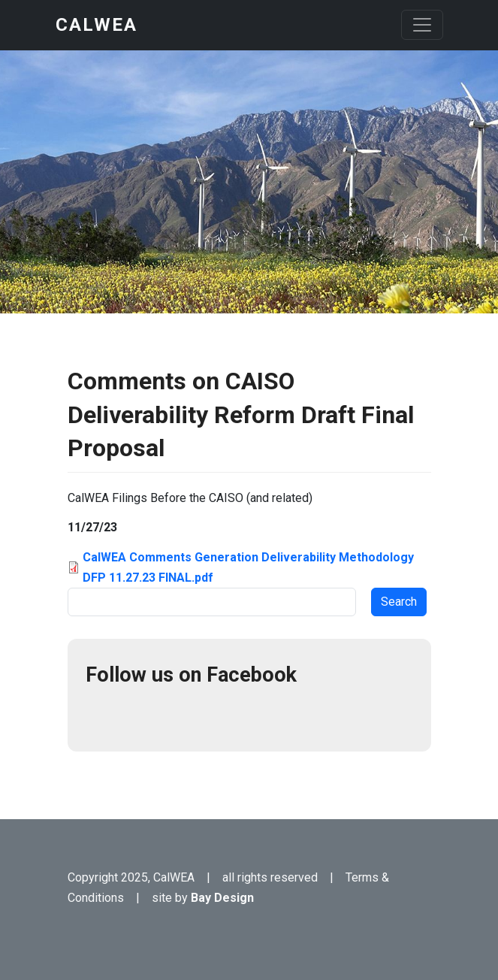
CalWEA (97, 25)
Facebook (104, 715)
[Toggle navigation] (422, 25)
